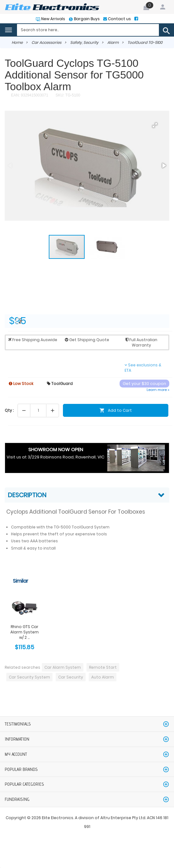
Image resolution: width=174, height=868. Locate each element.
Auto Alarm (103, 677)
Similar (21, 581)
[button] (155, 125)
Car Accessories (46, 42)
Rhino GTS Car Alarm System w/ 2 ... (25, 632)
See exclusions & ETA (143, 368)
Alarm (113, 42)
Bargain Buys (86, 19)
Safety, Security (84, 42)
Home (17, 42)
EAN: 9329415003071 (30, 95)
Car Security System (29, 677)
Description (27, 495)
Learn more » (158, 390)
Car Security (71, 677)
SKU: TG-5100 (67, 95)
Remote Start (103, 667)
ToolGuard (60, 384)
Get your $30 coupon (144, 384)
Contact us (119, 19)
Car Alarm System (63, 667)
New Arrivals (53, 19)
